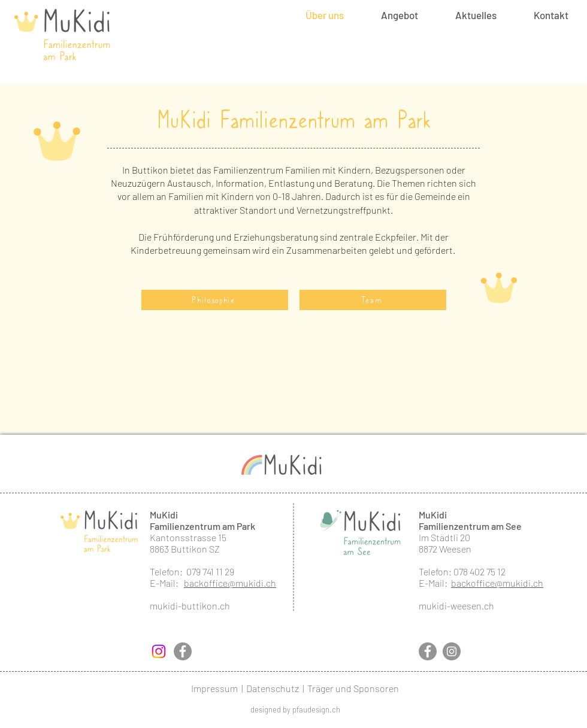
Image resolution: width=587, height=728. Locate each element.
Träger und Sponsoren (353, 688)
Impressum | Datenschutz (245, 688)
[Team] (373, 300)
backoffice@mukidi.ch (230, 583)
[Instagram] (159, 651)
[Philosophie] (215, 300)
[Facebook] (183, 651)
